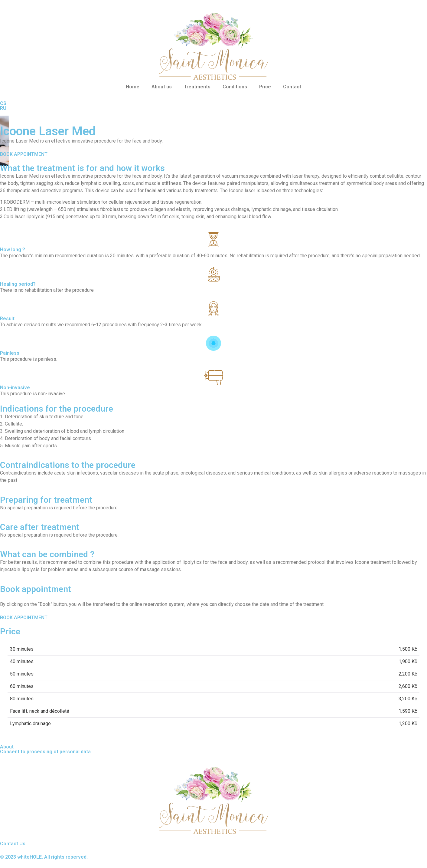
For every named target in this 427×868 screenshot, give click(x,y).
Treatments (197, 87)
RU (3, 108)
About (7, 747)
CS (3, 103)
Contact (292, 87)
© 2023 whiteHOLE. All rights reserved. (44, 857)
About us (162, 87)
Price (265, 87)
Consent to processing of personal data (45, 752)
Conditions (235, 87)
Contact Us (13, 844)
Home (133, 87)
